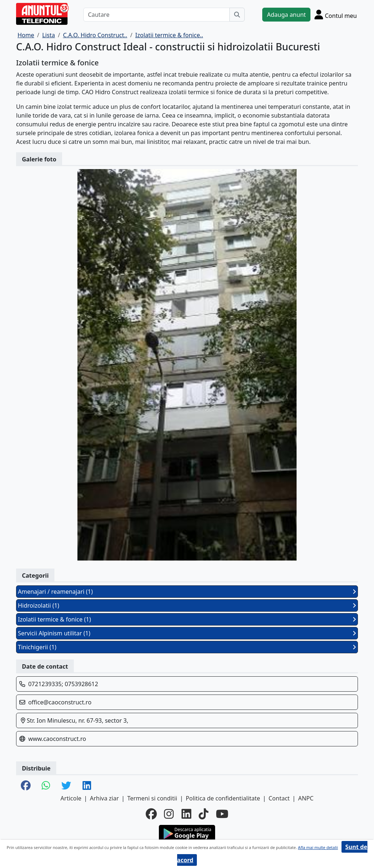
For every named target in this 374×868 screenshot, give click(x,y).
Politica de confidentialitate (223, 798)
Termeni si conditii (152, 798)
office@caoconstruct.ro (60, 702)
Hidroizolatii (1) (187, 605)
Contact (279, 798)
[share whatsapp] (46, 786)
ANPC (306, 798)
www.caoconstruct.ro (57, 739)
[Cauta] (237, 15)
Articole (71, 798)
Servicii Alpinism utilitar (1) (187, 633)
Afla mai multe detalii (318, 847)
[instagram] (169, 814)
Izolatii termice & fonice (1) (187, 619)
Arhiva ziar (104, 798)
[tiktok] (204, 814)
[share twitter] (66, 786)
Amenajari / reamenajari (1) (187, 592)
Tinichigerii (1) (187, 647)
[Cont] (336, 14)
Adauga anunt (286, 15)
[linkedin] (186, 814)
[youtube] (222, 814)
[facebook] (151, 814)
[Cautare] (157, 15)
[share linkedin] (87, 786)
